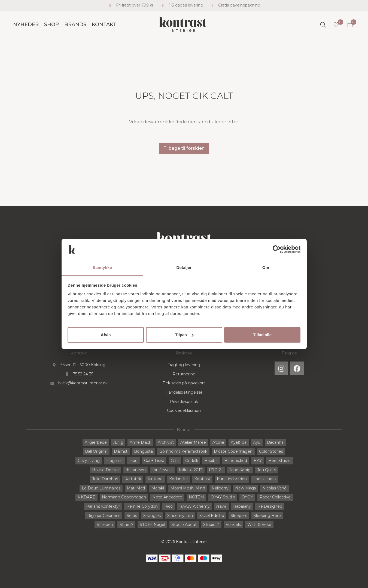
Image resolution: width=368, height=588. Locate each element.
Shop (51, 24)
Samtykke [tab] (102, 267)
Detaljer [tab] (184, 267)
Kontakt (104, 24)
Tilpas (184, 335)
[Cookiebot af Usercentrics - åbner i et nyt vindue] (277, 249)
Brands (75, 24)
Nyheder (26, 24)
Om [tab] (266, 267)
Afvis (106, 335)
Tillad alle (262, 335)
